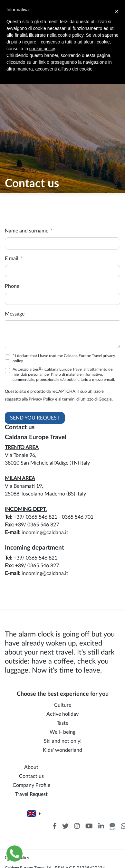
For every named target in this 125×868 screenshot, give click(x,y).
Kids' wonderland (63, 750)
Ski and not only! (63, 741)
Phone (12, 286)
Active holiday (63, 714)
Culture (63, 705)
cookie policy (42, 49)
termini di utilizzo (78, 399)
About (31, 767)
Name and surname (28, 231)
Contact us (31, 776)
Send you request (35, 418)
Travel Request (31, 794)
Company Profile (31, 785)
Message (15, 314)
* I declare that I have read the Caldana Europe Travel (64, 358)
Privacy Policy (41, 399)
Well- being (63, 732)
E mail (13, 259)
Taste (63, 723)
